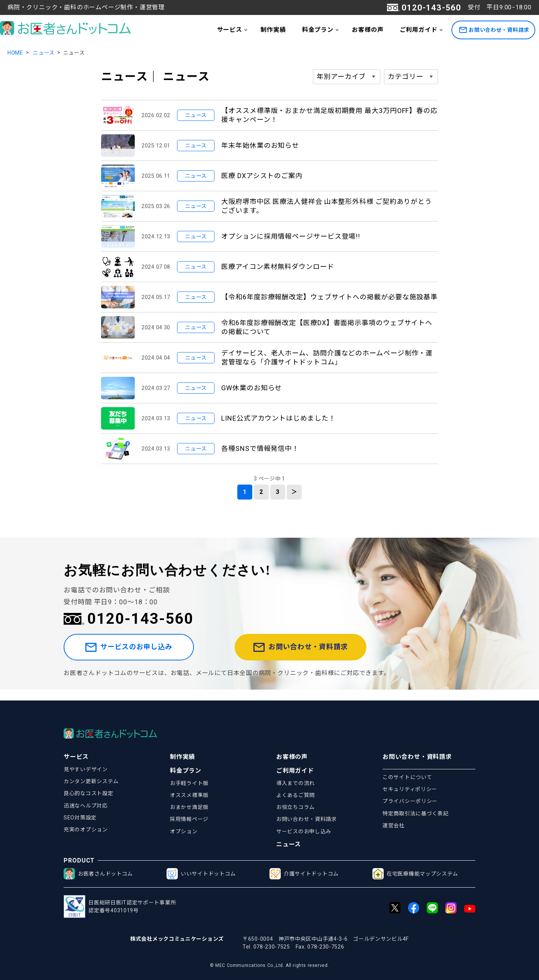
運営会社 (394, 825)
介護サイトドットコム (304, 874)
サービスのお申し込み (143, 653)
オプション (184, 831)
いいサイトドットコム (201, 874)
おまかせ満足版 (189, 807)
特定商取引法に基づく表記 (415, 813)
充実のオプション (86, 830)
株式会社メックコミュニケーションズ (177, 939)
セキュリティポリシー (410, 789)
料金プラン (318, 30)
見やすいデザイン (86, 769)
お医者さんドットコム (98, 874)
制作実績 (273, 30)
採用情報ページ (189, 819)
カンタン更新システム (91, 781)
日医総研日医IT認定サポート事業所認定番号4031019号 (120, 906)
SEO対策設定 (80, 818)
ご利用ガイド (419, 30)
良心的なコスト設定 (88, 793)
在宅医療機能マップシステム (415, 874)
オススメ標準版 (189, 795)
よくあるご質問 (296, 795)
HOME (15, 53)
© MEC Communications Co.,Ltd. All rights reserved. (269, 965)
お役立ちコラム (296, 807)
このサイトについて (407, 777)
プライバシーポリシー (410, 801)
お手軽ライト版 (189, 783)
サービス (230, 30)
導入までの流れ (296, 783)
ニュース (44, 53)
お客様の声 (368, 30)
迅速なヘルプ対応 (86, 806)
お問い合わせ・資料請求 (494, 30)
